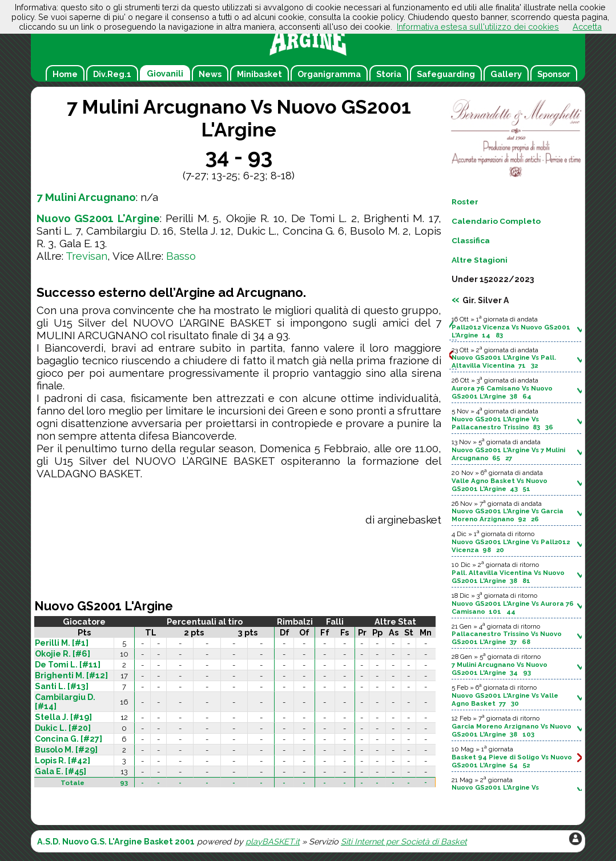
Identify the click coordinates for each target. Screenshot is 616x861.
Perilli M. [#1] (62, 643)
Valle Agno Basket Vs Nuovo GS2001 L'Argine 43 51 (500, 485)
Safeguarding (446, 74)
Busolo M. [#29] (66, 750)
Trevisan (86, 256)
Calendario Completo (496, 221)
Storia (389, 74)
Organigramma (329, 74)
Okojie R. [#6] (63, 654)
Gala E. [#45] (61, 771)
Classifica (471, 240)
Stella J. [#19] (63, 717)
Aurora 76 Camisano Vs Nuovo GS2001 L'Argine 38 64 (502, 392)
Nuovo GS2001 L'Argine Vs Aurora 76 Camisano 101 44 (513, 607)
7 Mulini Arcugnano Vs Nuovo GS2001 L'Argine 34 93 (500, 669)
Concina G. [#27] (69, 739)
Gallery (506, 74)
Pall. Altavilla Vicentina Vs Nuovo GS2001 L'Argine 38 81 (508, 577)
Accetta (587, 27)
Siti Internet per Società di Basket (404, 841)
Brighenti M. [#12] (71, 675)
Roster (465, 202)
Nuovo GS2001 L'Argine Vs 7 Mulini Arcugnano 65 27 (508, 454)
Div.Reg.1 (112, 74)
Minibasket (259, 74)
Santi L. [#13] (62, 686)
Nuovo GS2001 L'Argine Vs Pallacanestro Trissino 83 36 (502, 423)
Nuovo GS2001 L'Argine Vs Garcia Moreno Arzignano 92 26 (508, 515)
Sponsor (554, 74)
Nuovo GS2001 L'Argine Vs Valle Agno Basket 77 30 (505, 699)
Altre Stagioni (480, 260)
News (210, 74)
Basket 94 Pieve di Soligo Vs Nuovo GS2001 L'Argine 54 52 (512, 761)
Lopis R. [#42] (63, 761)
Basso (181, 256)
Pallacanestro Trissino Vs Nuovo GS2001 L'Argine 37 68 (507, 638)
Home (65, 74)
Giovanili (165, 73)
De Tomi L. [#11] (68, 665)
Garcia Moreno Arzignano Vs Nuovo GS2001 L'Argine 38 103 (512, 730)
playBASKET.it (273, 841)
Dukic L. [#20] (63, 728)
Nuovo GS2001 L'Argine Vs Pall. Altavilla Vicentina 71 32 (504, 361)
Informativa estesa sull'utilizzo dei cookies (478, 27)
